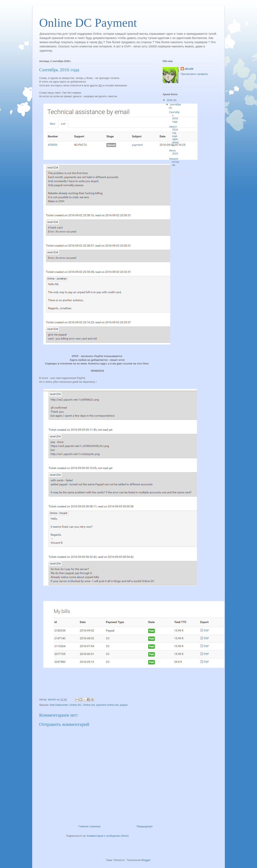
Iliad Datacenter (59, 705)
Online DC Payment (88, 23)
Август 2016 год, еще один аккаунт (174, 136)
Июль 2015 (173, 152)
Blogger (146, 860)
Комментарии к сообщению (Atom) (108, 836)
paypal (124, 705)
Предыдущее (145, 826)
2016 (170, 100)
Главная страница (89, 826)
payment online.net (107, 705)
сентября (175, 105)
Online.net (89, 705)
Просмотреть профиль (194, 74)
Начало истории (174, 162)
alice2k (189, 69)
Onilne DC (75, 705)
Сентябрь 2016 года (174, 117)
